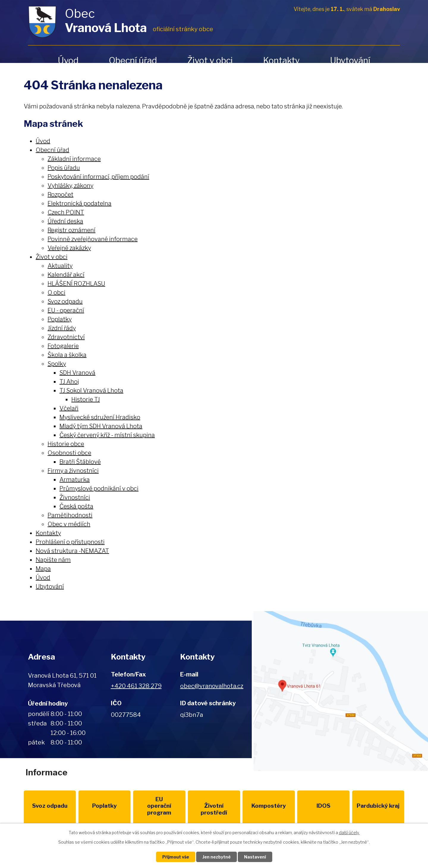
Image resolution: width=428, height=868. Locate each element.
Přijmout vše (176, 857)
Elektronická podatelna (80, 203)
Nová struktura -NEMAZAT (72, 551)
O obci (56, 293)
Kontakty (281, 60)
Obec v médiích (69, 524)
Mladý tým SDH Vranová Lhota (101, 426)
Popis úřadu (64, 168)
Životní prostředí (214, 809)
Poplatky (60, 319)
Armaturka (75, 480)
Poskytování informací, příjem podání (98, 177)
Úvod (68, 60)
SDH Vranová (77, 373)
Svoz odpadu (65, 301)
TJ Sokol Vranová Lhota (91, 390)
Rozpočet (60, 195)
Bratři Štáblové (80, 462)
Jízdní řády (62, 328)
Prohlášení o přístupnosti (70, 542)
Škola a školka (67, 355)
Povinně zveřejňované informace (93, 239)
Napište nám (53, 560)
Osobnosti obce (69, 453)
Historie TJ (86, 399)
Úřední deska (65, 221)
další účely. (349, 833)
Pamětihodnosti (70, 515)
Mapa (43, 569)
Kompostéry (269, 806)
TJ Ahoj (69, 382)
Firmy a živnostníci (73, 471)
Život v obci (210, 60)
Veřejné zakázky (69, 248)
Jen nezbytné (217, 857)
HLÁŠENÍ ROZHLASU (76, 284)
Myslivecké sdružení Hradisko (100, 417)
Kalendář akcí (66, 275)
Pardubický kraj (378, 806)
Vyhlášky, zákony (70, 186)
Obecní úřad (133, 60)
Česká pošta (76, 506)
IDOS (324, 806)
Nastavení (255, 857)
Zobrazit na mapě (340, 691)
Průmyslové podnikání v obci (99, 488)
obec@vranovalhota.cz (212, 686)
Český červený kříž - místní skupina (107, 435)
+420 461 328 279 (136, 686)
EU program (159, 806)
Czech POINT (66, 212)
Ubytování (350, 60)
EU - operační (66, 310)
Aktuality (60, 266)
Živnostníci (75, 497)
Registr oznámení (71, 230)
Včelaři (69, 408)
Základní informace (74, 159)
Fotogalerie (63, 346)
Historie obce (66, 444)
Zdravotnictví (66, 337)
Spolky (57, 364)
